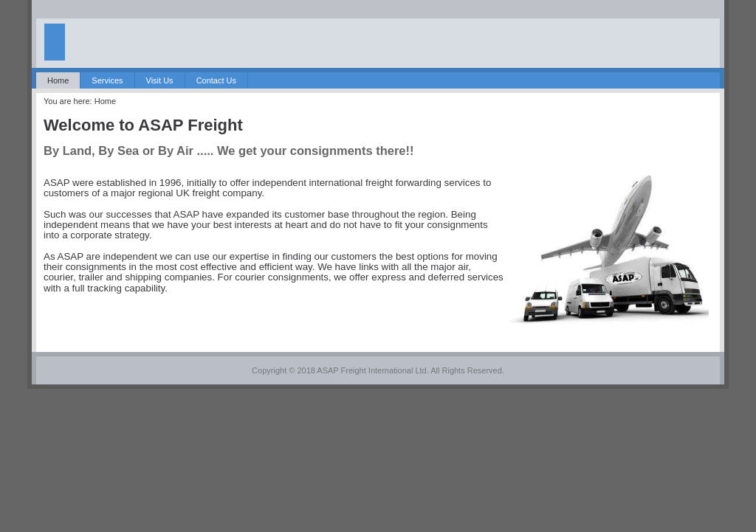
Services (107, 80)
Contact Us (216, 80)
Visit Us (160, 80)
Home (58, 80)
